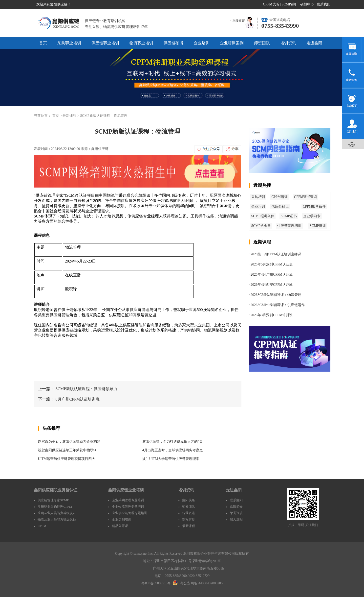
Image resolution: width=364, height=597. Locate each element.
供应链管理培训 (289, 226)
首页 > (57, 116)
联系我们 (323, 4)
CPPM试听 (271, 4)
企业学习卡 (312, 216)
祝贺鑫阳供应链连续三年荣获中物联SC (68, 450)
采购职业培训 (69, 43)
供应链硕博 (173, 43)
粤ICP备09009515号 (156, 583)
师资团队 (262, 43)
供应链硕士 (280, 206)
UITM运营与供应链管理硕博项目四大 (67, 459)
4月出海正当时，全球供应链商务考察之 (173, 450)
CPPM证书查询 (306, 197)
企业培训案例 (232, 43)
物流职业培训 (141, 43)
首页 (43, 43)
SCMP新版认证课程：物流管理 (104, 116)
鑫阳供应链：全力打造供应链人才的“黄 (172, 442)
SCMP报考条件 (263, 216)
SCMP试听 (290, 4)
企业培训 (202, 43)
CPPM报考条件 (314, 206)
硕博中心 (307, 4)
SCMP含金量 (261, 226)
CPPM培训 (280, 197)
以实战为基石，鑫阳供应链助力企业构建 (69, 442)
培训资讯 (288, 43)
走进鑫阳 (314, 43)
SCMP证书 (289, 216)
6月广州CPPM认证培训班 (78, 399)
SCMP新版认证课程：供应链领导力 (87, 389)
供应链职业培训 (105, 43)
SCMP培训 (318, 226)
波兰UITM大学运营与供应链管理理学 (171, 459)
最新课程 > (71, 116)
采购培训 (258, 197)
